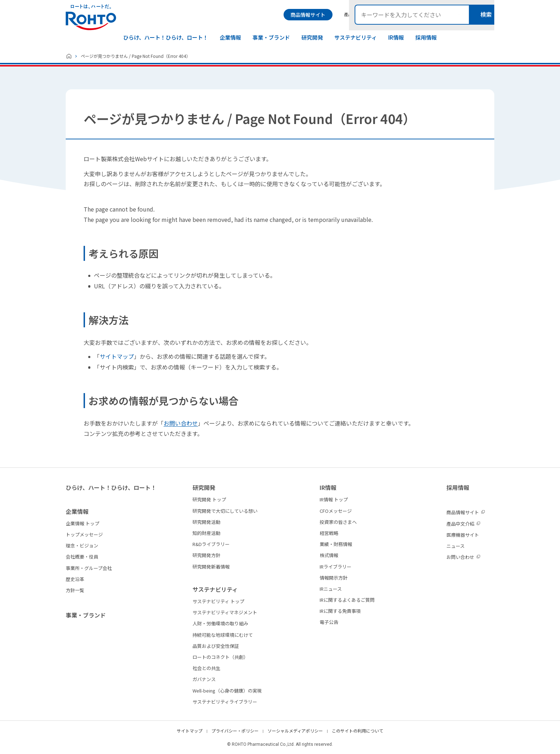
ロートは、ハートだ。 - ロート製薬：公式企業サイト (91, 17)
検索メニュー (488, 15)
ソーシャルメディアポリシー (295, 731)
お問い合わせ (181, 423)
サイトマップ (117, 356)
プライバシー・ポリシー (235, 731)
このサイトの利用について (357, 731)
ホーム (69, 56)
